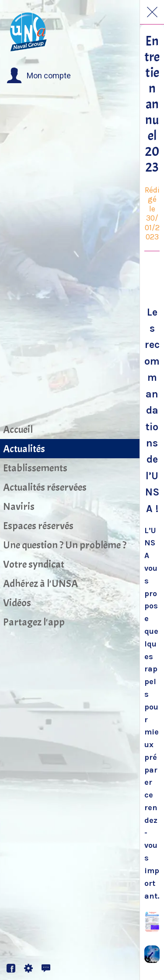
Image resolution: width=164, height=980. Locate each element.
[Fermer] (152, 12)
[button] (39, 76)
